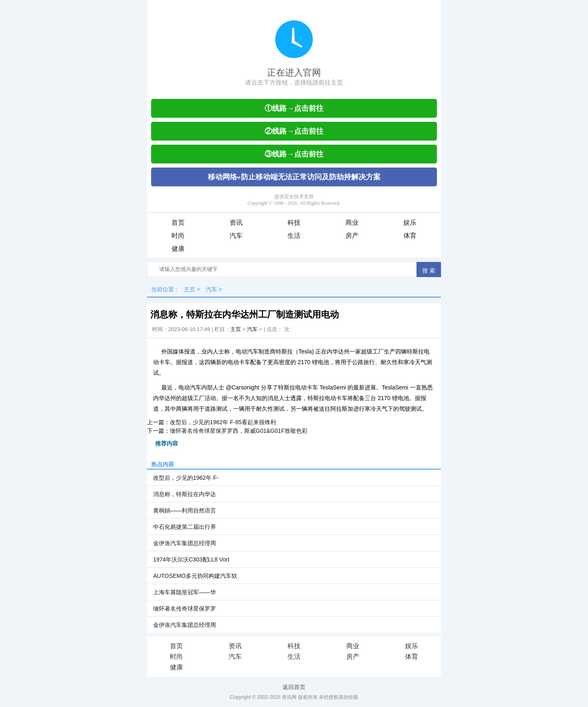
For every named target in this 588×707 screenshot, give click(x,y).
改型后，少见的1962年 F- (186, 478)
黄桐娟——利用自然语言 (185, 510)
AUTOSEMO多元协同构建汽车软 (195, 576)
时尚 (178, 236)
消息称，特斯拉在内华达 (185, 494)
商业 (352, 223)
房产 (352, 236)
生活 (294, 236)
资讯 (236, 223)
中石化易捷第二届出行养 (185, 527)
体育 (410, 236)
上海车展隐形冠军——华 (185, 592)
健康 (178, 249)
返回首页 (294, 687)
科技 (294, 223)
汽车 (236, 236)
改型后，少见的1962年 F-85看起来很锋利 (223, 422)
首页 (178, 223)
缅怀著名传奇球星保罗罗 (185, 609)
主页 (189, 289)
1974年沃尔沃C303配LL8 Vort (191, 559)
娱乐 (410, 223)
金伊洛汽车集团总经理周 (185, 543)
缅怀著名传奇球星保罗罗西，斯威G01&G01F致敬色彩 (239, 431)
